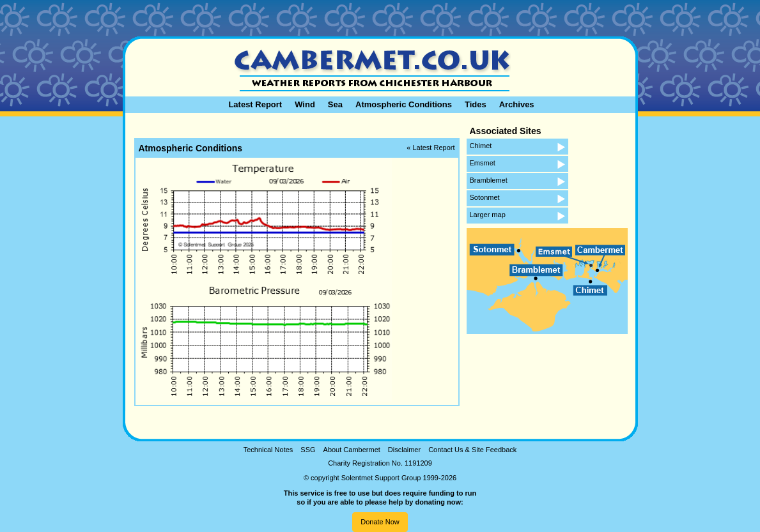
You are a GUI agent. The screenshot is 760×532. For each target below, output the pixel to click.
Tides (476, 104)
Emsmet (483, 163)
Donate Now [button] (380, 522)
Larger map (488, 215)
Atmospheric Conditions (404, 104)
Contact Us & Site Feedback (472, 450)
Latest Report (255, 104)
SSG (308, 450)
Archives (517, 104)
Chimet (481, 146)
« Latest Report (430, 148)
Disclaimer (404, 450)
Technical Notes (268, 450)
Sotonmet (485, 197)
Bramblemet (489, 180)
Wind (305, 104)
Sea (335, 104)
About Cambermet (352, 450)
